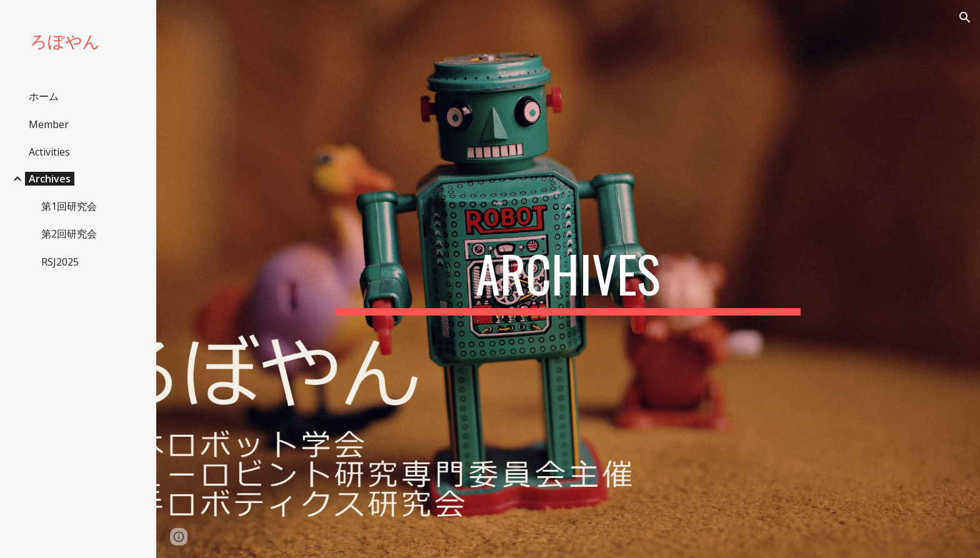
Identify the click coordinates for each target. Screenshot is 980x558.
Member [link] (49, 124)
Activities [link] (49, 152)
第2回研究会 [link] (69, 234)
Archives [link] (50, 179)
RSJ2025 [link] (60, 262)
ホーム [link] (44, 96)
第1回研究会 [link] (69, 206)
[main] (568, 279)
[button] (965, 17)
